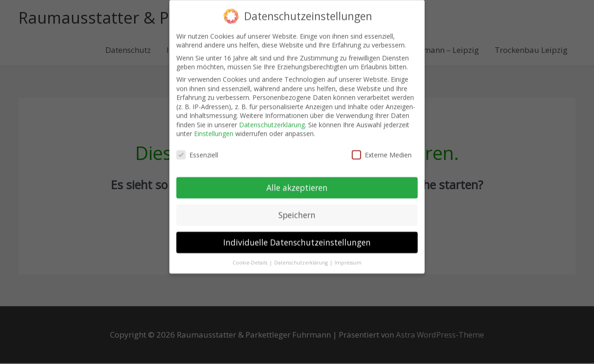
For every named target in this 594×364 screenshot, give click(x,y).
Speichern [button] (297, 208)
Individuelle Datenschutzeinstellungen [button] (297, 235)
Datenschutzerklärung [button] (302, 255)
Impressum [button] (348, 255)
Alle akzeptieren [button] (297, 181)
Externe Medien (382, 148)
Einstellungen (214, 127)
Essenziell (197, 148)
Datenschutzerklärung (272, 118)
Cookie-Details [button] (251, 255)
